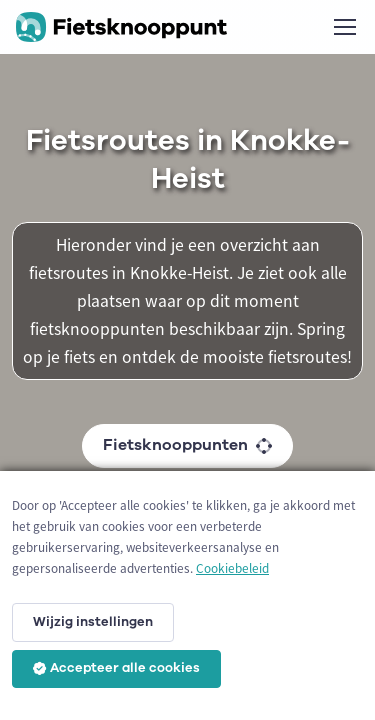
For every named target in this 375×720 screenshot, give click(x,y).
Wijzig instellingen (93, 622)
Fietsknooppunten (187, 445)
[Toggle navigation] (344, 27)
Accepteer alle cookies (116, 668)
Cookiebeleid (232, 568)
